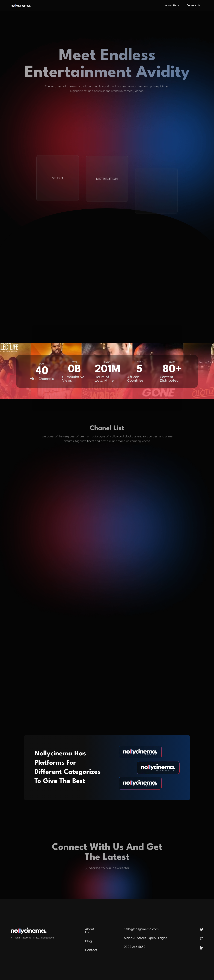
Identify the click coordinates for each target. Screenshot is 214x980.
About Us (172, 5)
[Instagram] (202, 938)
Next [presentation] (187, 518)
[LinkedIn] (202, 948)
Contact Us (193, 5)
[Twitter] (202, 929)
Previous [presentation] (27, 518)
